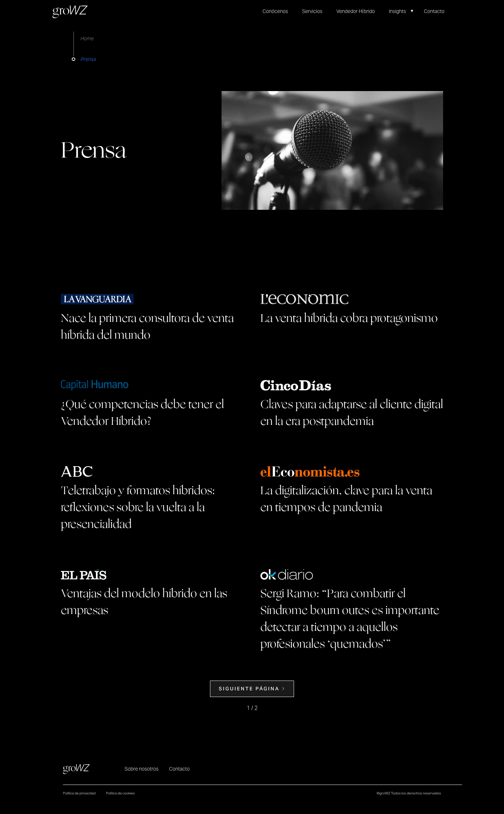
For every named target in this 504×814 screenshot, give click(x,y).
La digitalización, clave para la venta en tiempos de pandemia (346, 499)
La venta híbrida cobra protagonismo (349, 318)
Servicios (312, 11)
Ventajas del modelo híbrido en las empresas (144, 602)
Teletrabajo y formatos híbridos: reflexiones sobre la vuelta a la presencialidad (138, 508)
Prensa (88, 59)
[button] (405, 11)
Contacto (434, 11)
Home (87, 39)
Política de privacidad (79, 793)
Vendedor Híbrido (356, 11)
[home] (70, 12)
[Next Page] (252, 689)
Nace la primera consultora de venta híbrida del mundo (147, 327)
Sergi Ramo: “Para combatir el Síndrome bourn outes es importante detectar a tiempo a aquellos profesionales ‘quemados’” (350, 619)
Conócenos (275, 11)
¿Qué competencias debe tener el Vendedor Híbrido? (142, 413)
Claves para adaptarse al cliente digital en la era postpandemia (352, 413)
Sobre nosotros (142, 769)
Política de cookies (120, 793)
